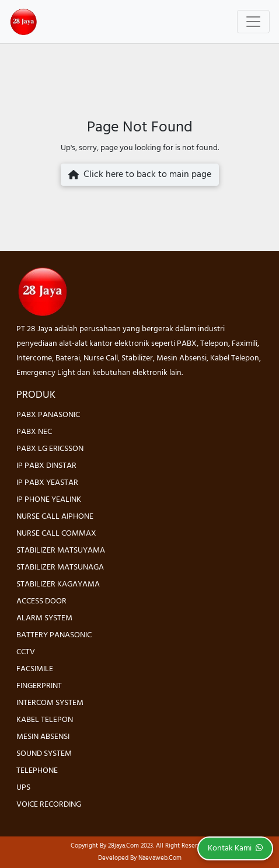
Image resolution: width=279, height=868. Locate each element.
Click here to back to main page (140, 175)
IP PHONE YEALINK (49, 500)
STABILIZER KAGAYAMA (58, 584)
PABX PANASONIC (48, 415)
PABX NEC (34, 432)
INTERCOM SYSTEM (50, 703)
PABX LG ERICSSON (50, 449)
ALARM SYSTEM (44, 618)
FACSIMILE (35, 669)
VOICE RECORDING (49, 805)
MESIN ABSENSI (43, 737)
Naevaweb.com (160, 858)
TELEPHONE (37, 771)
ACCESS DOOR (41, 601)
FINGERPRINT (39, 686)
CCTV (26, 652)
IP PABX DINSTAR (46, 466)
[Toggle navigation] (253, 22)
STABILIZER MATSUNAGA (60, 567)
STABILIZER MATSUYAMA (61, 551)
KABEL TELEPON (45, 720)
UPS (23, 788)
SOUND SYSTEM (44, 754)
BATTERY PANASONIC (54, 635)
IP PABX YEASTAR (47, 483)
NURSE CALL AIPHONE (55, 517)
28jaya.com (123, 846)
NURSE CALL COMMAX (56, 534)
